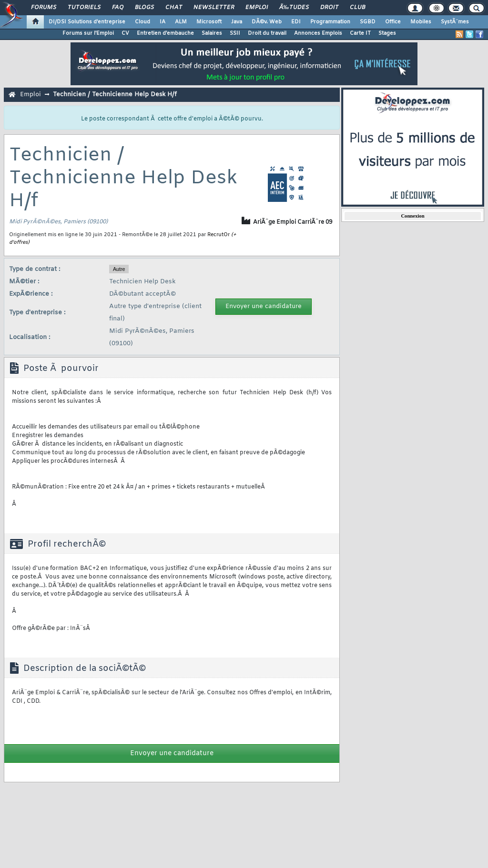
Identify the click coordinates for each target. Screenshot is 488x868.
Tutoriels (84, 8)
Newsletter (214, 8)
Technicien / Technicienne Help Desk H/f (115, 95)
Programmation (330, 22)
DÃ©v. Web (267, 22)
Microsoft (209, 22)
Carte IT (360, 33)
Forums (44, 8)
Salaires (212, 33)
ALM (181, 22)
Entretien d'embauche (165, 33)
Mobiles (421, 22)
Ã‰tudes (294, 8)
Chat (174, 8)
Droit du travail (267, 33)
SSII (235, 33)
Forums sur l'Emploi (88, 33)
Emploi (257, 8)
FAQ (118, 8)
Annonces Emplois (318, 33)
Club (357, 8)
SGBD (368, 22)
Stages (387, 33)
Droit (329, 8)
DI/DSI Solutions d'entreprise (87, 22)
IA (163, 22)
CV (125, 33)
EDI (296, 22)
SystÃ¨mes (455, 22)
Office (393, 22)
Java (237, 22)
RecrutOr (219, 235)
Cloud (142, 22)
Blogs (144, 8)
